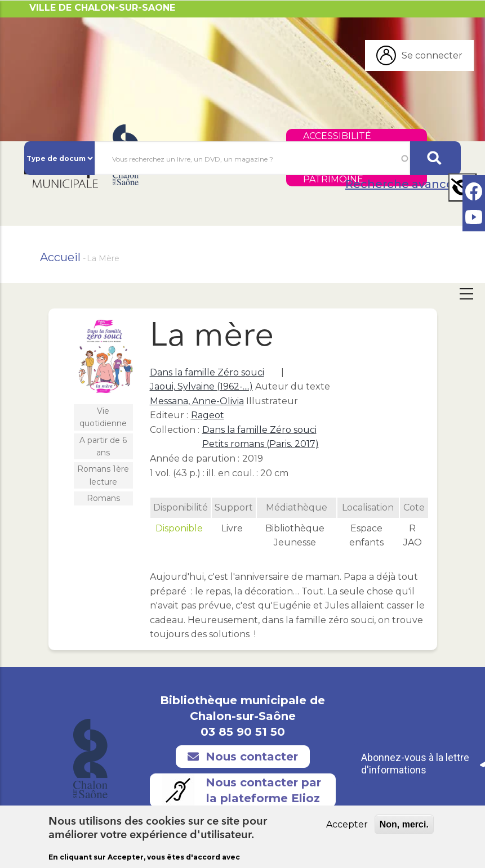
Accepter (347, 826)
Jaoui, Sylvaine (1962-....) (201, 386)
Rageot (208, 415)
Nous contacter (243, 757)
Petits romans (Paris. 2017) (261, 444)
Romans (103, 498)
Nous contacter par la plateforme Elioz (241, 790)
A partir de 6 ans (103, 446)
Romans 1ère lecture (103, 475)
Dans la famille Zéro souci (207, 372)
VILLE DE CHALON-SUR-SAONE (102, 8)
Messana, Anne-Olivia (197, 401)
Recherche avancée (403, 184)
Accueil (60, 257)
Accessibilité (337, 136)
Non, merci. (404, 826)
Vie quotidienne (103, 417)
